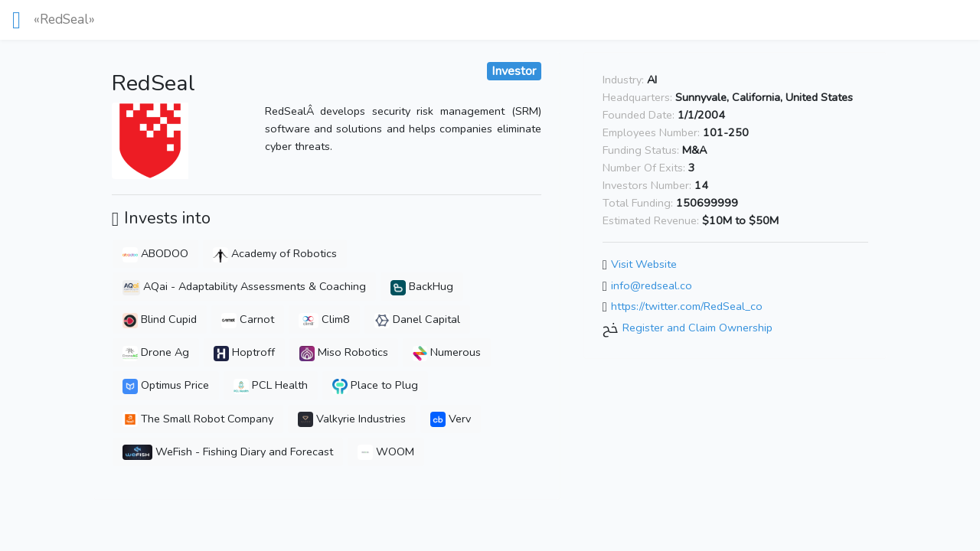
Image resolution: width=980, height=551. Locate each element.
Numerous (447, 352)
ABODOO (155, 253)
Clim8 (324, 319)
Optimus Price (166, 385)
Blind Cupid (160, 319)
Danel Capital (417, 319)
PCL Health (271, 385)
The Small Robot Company (198, 419)
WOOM (386, 452)
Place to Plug (376, 385)
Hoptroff (244, 352)
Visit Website (644, 264)
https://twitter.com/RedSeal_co (687, 307)
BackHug (422, 286)
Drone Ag (156, 352)
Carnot (248, 319)
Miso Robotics (344, 352)
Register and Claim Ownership (697, 328)
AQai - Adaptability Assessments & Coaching (244, 286)
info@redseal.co (652, 285)
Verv (451, 419)
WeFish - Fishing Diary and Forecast (228, 452)
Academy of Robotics (275, 253)
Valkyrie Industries (352, 419)
